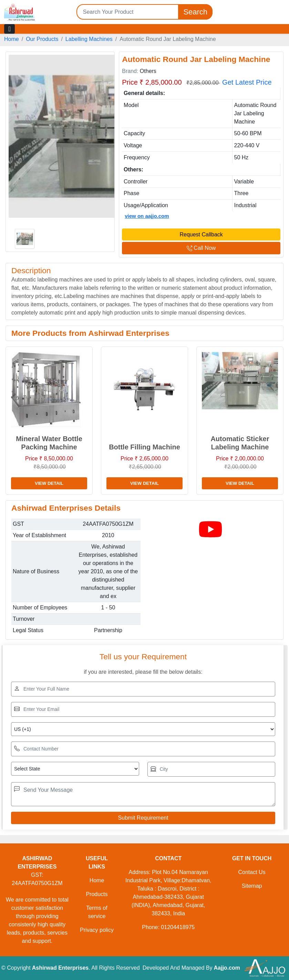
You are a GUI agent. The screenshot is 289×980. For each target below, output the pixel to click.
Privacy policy (97, 930)
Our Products (42, 39)
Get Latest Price (247, 82)
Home (12, 39)
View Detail (49, 483)
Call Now (201, 248)
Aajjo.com (227, 968)
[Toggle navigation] (9, 29)
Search (195, 12)
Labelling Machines (89, 39)
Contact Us (252, 872)
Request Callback (201, 235)
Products (97, 894)
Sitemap (252, 886)
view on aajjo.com (147, 216)
